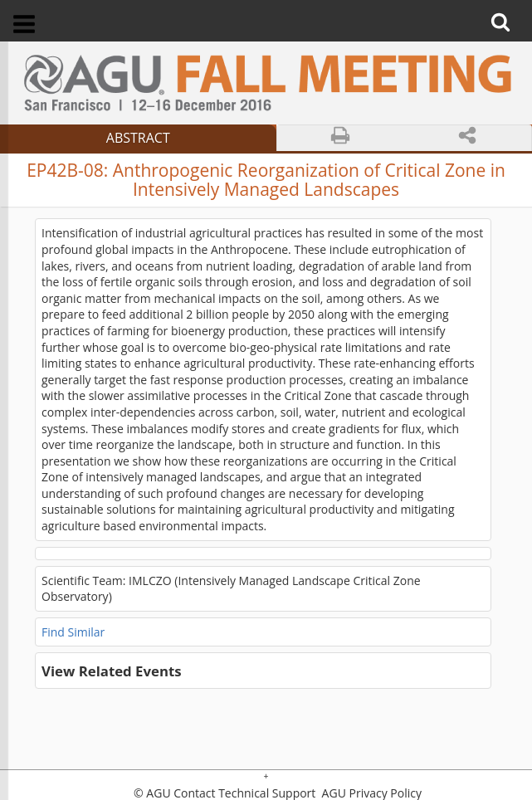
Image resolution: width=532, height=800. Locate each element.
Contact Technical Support (244, 793)
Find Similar (73, 632)
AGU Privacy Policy (370, 793)
